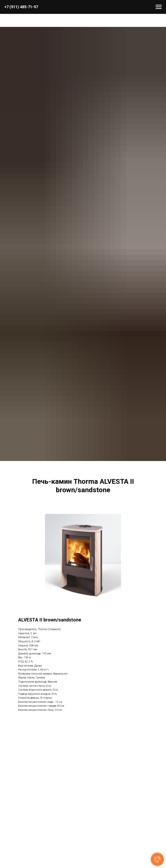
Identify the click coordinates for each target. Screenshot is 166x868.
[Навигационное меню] (159, 7)
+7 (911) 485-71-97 (21, 7)
